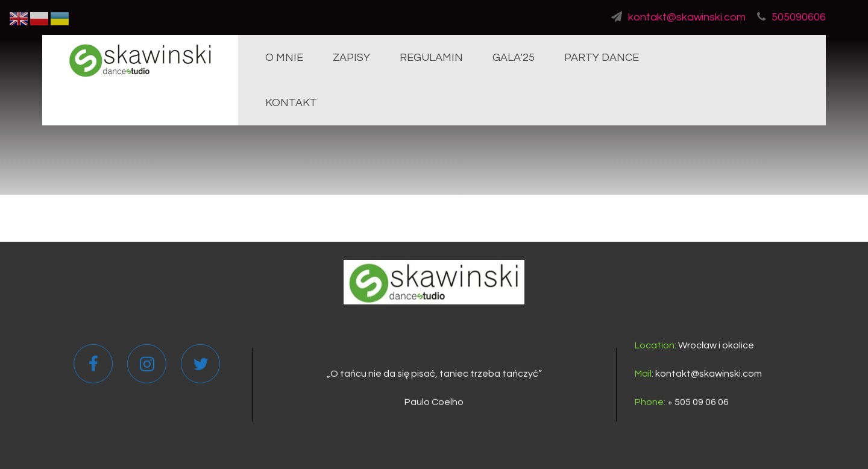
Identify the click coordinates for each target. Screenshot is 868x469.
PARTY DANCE (602, 58)
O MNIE (284, 58)
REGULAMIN (431, 58)
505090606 (791, 17)
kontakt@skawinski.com (678, 17)
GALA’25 (514, 58)
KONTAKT (291, 103)
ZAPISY (351, 58)
